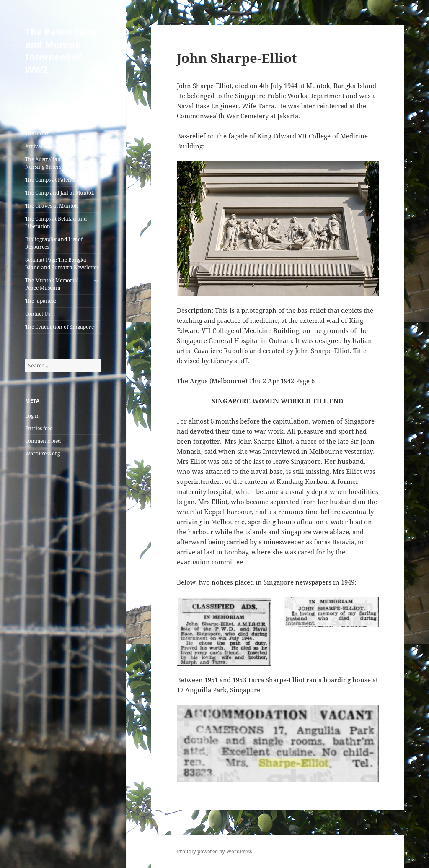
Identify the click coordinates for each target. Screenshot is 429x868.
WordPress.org (43, 453)
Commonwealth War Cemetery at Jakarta (238, 116)
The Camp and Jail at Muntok (60, 193)
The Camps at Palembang (55, 180)
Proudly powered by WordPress (214, 851)
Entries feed (39, 428)
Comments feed (43, 441)
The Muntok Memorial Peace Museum (52, 284)
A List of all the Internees (54, 120)
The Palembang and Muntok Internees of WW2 (61, 50)
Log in (32, 416)
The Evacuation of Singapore (59, 327)
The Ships (37, 133)
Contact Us (38, 314)
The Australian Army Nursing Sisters (50, 163)
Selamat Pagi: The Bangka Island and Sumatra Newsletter (62, 264)
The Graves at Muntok (52, 206)
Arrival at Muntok (47, 146)
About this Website (47, 107)
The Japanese (41, 301)
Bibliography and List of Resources (54, 243)
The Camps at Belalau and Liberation (56, 222)
